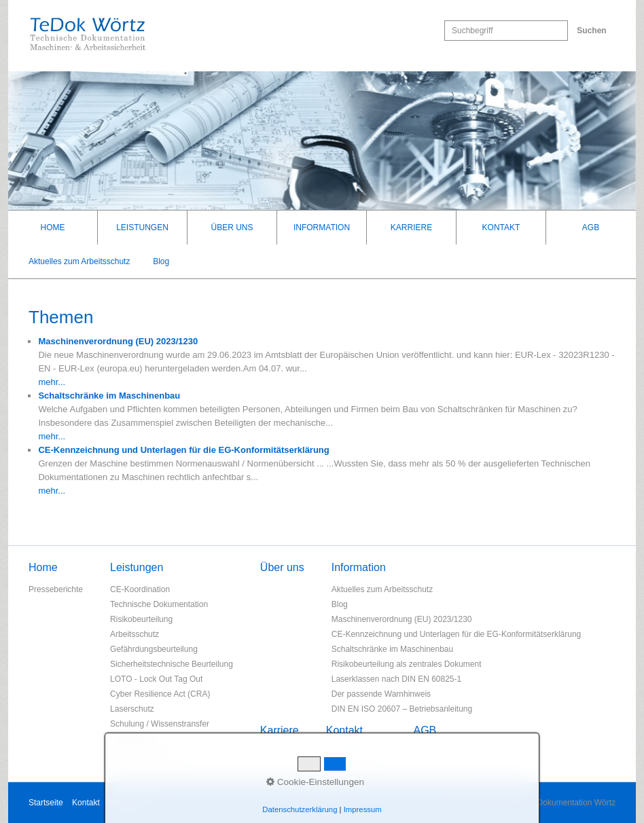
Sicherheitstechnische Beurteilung (172, 664)
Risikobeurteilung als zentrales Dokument (407, 664)
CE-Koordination (140, 589)
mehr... (52, 382)
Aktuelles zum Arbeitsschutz (79, 261)
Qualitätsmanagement (150, 754)
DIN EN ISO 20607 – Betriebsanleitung (402, 709)
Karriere (411, 227)
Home (53, 227)
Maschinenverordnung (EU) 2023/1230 (402, 619)
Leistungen (142, 227)
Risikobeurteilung (141, 619)
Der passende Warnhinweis (381, 694)
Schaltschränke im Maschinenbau (392, 649)
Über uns (232, 227)
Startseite (46, 803)
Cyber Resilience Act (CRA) (160, 694)
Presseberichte (56, 589)
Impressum (129, 803)
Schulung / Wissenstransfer (160, 724)
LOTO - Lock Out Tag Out (156, 679)
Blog (161, 261)
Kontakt (501, 227)
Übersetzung (133, 739)
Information (322, 227)
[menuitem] (53, 227)
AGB (591, 227)
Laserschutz (132, 709)
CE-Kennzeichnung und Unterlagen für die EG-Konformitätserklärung (457, 634)
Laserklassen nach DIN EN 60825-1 (396, 679)
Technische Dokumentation (159, 604)
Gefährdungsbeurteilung (154, 649)
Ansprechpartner (356, 753)
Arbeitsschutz (135, 634)
